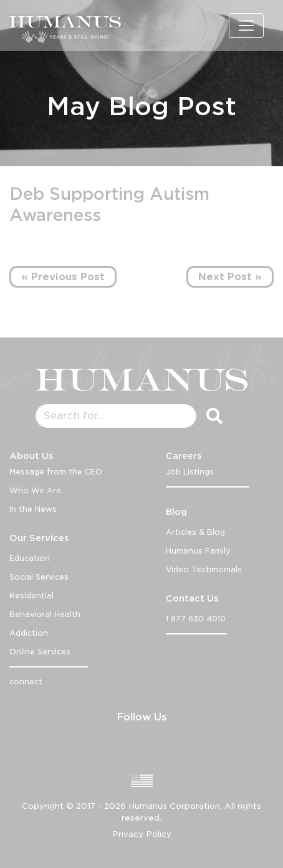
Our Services (39, 538)
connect (26, 682)
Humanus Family (198, 551)
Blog (176, 512)
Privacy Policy (142, 834)
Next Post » (230, 277)
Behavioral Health (45, 614)
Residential (31, 596)
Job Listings (190, 472)
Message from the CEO (56, 472)
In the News (33, 509)
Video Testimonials (204, 569)
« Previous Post (63, 277)
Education (30, 558)
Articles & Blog (195, 532)
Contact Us (192, 598)
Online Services (40, 652)
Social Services (39, 577)
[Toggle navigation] (246, 26)
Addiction (29, 633)
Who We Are (35, 490)
